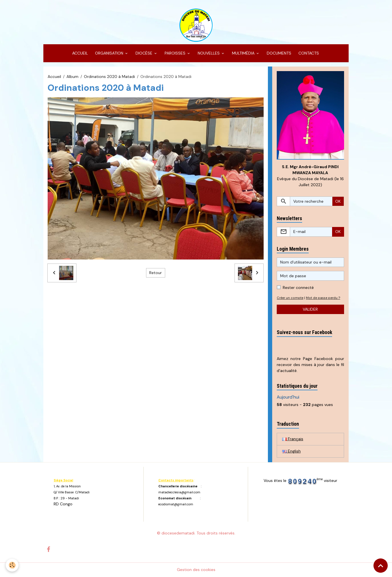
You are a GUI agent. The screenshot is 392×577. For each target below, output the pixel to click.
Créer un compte (290, 298)
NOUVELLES (209, 53)
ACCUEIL (79, 53)
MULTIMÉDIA (243, 53)
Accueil (54, 77)
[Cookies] (12, 565)
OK (338, 201)
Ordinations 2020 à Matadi (109, 77)
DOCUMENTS (278, 53)
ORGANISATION (109, 53)
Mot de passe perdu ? (323, 298)
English (291, 451)
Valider (310, 309)
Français (293, 439)
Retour (155, 273)
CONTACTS (308, 53)
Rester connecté (298, 288)
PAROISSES (175, 53)
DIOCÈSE (144, 53)
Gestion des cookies (196, 570)
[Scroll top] (381, 566)
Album (72, 77)
